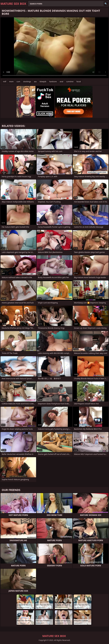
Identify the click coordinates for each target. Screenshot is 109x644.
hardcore (53, 82)
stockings (27, 82)
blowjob (43, 82)
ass (35, 82)
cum (18, 82)
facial (79, 82)
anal (61, 82)
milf (5, 82)
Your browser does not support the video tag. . (54, 48)
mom (11, 82)
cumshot (70, 82)
